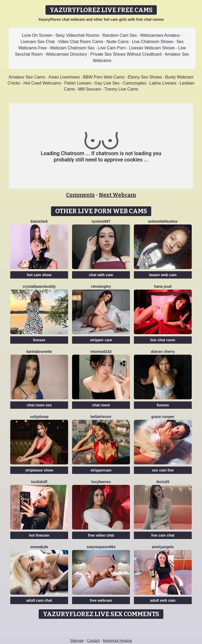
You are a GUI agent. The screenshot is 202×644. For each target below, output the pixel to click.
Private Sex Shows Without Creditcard (126, 54)
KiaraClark (39, 221)
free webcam (101, 600)
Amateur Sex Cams (27, 77)
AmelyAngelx (163, 547)
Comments (80, 195)
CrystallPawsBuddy (39, 286)
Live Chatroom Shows (153, 42)
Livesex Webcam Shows (152, 48)
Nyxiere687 (101, 221)
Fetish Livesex (78, 83)
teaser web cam (163, 275)
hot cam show (39, 275)
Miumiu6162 (101, 352)
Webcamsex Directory (66, 54)
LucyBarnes (101, 482)
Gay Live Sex (107, 83)
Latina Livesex (163, 83)
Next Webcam (117, 195)
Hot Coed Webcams (42, 83)
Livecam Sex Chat (38, 42)
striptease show (39, 470)
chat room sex (39, 405)
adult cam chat (39, 600)
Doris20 (163, 482)
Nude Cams (118, 42)
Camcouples (135, 83)
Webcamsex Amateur (160, 35)
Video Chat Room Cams (80, 42)
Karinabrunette (39, 352)
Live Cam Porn (112, 48)
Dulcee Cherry (163, 352)
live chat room (163, 340)
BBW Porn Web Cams (104, 77)
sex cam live (163, 470)
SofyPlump (39, 417)
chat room (101, 405)
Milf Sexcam (90, 89)
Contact (93, 641)
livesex (39, 340)
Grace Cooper (163, 417)
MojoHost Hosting (117, 641)
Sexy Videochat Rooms (77, 35)
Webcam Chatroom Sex (72, 48)
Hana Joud (163, 286)
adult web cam (163, 600)
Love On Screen (37, 35)
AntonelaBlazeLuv (163, 221)
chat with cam (101, 275)
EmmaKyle (39, 547)
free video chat (101, 535)
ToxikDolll (39, 482)
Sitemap (77, 641)
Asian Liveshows (64, 77)
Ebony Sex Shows (145, 77)
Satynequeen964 (101, 547)
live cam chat (163, 535)
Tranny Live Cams (121, 89)
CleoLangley (101, 286)
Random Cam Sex (120, 35)
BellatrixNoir (101, 417)
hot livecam (39, 535)
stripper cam (101, 340)
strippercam (101, 470)
